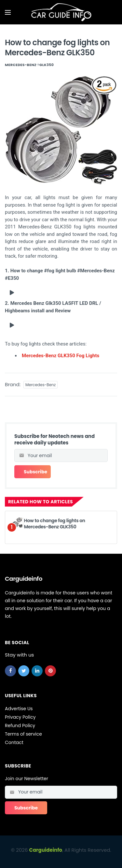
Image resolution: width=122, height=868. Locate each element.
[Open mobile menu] (8, 12)
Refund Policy (20, 726)
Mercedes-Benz (21, 65)
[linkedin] (37, 671)
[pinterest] (50, 671)
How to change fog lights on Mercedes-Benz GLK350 (55, 524)
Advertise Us (19, 709)
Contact (14, 742)
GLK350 (47, 65)
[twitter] (24, 671)
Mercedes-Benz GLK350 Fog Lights (61, 356)
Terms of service (23, 734)
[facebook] (10, 671)
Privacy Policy (20, 717)
